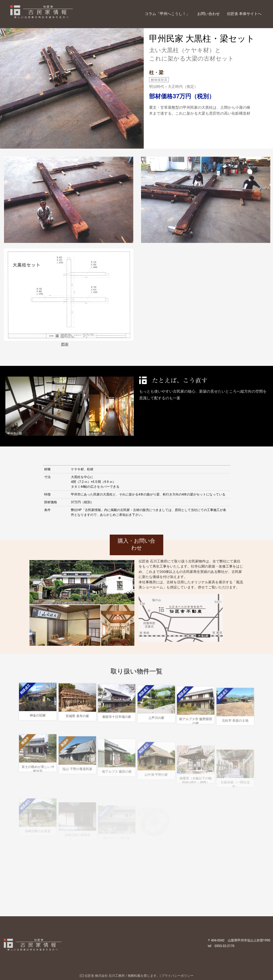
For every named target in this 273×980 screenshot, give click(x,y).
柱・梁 (156, 72)
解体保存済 (159, 80)
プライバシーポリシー (177, 976)
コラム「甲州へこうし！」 (167, 14)
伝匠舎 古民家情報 (50, 14)
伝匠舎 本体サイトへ (244, 14)
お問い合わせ (208, 14)
